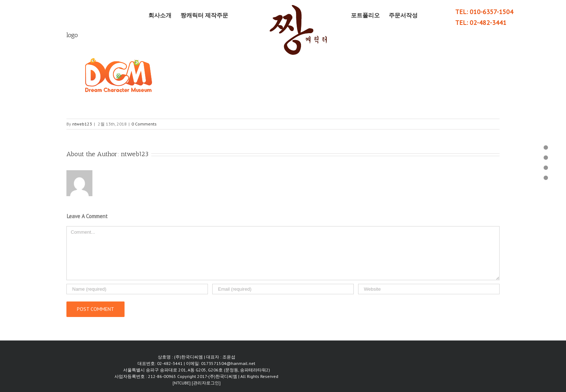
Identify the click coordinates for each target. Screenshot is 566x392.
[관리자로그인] (206, 383)
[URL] (429, 289)
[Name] (137, 289)
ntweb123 (82, 124)
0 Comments (144, 124)
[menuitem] (164, 15)
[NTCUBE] (182, 383)
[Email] (283, 289)
